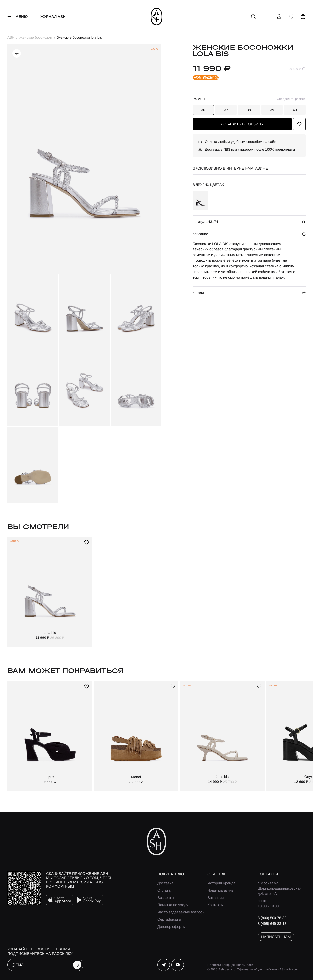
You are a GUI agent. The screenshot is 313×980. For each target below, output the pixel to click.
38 (249, 110)
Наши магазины (221, 890)
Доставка (165, 883)
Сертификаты (169, 919)
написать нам (276, 937)
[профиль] (279, 17)
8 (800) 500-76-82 (272, 918)
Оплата (164, 890)
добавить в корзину (242, 124)
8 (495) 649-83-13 (272, 923)
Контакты (215, 905)
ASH (11, 37)
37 (226, 110)
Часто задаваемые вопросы (181, 912)
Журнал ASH (53, 17)
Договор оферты (172, 926)
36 (203, 110)
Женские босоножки (36, 37)
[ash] (157, 17)
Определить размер (291, 99)
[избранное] (291, 17)
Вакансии (215, 898)
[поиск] (253, 17)
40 (295, 110)
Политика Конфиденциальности (230, 965)
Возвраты (166, 898)
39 (272, 110)
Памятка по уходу (173, 905)
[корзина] (303, 17)
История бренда (221, 883)
